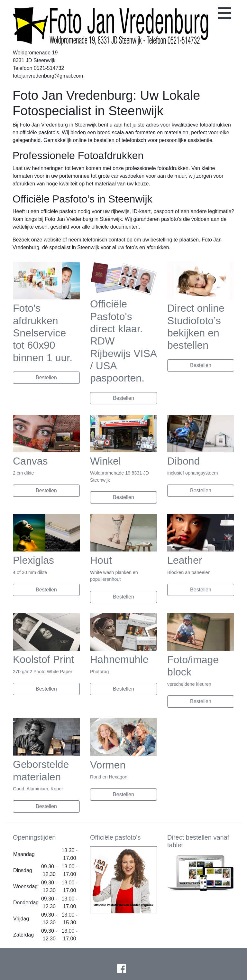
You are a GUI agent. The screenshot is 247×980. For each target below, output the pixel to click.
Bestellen (46, 377)
